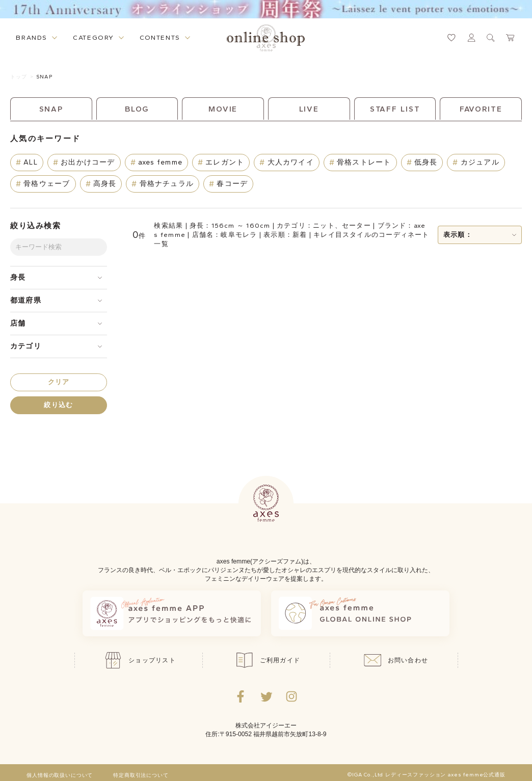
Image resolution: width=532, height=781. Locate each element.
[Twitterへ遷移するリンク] (266, 696)
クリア (59, 382)
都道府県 (26, 300)
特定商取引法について (141, 775)
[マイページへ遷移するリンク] (471, 38)
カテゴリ (26, 346)
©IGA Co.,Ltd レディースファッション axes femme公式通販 (427, 775)
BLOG (137, 109)
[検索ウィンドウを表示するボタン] (491, 38)
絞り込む (58, 405)
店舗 (18, 323)
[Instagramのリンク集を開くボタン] (291, 696)
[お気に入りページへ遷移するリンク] (451, 38)
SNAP (44, 77)
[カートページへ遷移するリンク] (511, 38)
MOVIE (223, 109)
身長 (18, 277)
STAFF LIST (395, 109)
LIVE (309, 109)
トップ (19, 77)
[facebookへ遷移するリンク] (241, 696)
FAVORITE (481, 109)
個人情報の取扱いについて (60, 775)
